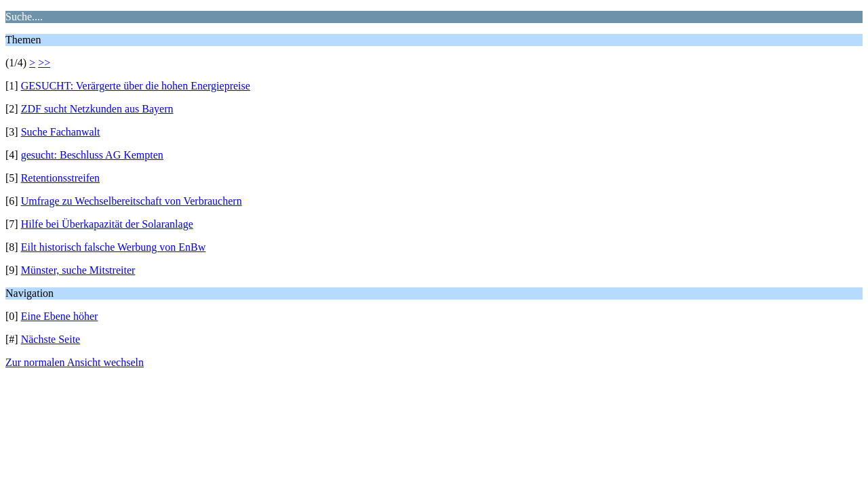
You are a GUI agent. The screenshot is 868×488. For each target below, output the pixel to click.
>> (44, 63)
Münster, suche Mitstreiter (78, 270)
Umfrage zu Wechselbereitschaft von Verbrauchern (132, 201)
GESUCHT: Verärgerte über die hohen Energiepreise (136, 86)
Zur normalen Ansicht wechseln (75, 362)
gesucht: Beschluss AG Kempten (92, 155)
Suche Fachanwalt (61, 132)
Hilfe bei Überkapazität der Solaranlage (107, 224)
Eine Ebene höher (60, 316)
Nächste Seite (51, 339)
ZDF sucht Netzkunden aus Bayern (97, 109)
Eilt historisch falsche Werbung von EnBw (114, 247)
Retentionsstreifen (60, 178)
